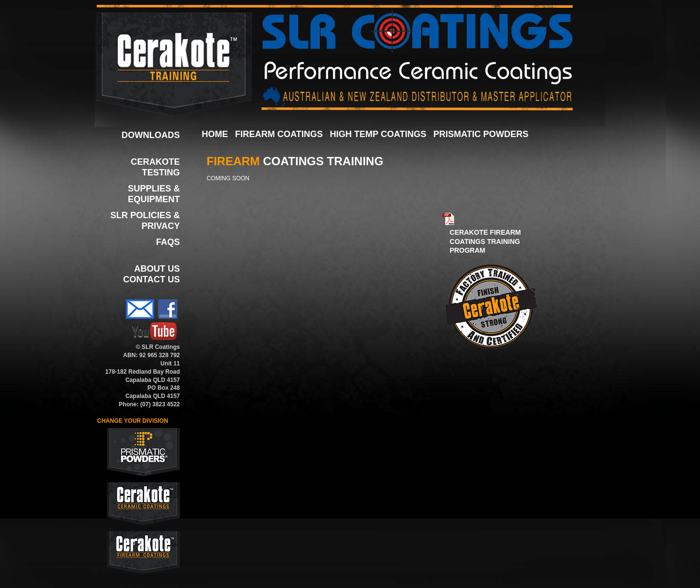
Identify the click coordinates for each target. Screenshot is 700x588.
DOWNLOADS (151, 135)
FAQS (168, 242)
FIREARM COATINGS (279, 134)
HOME (215, 134)
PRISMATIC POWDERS (481, 134)
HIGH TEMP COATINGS (378, 134)
